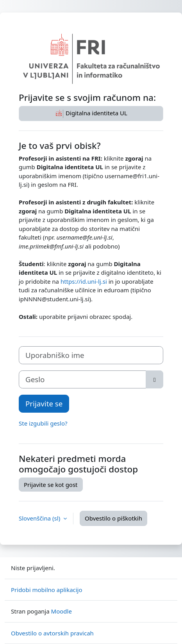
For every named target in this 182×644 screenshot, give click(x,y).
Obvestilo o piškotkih (113, 518)
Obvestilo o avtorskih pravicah (52, 633)
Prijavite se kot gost (51, 485)
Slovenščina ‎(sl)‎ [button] (40, 518)
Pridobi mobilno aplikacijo (47, 590)
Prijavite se (44, 403)
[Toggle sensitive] (154, 379)
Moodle (62, 611)
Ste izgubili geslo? (43, 423)
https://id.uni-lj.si (84, 281)
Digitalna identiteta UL (91, 114)
